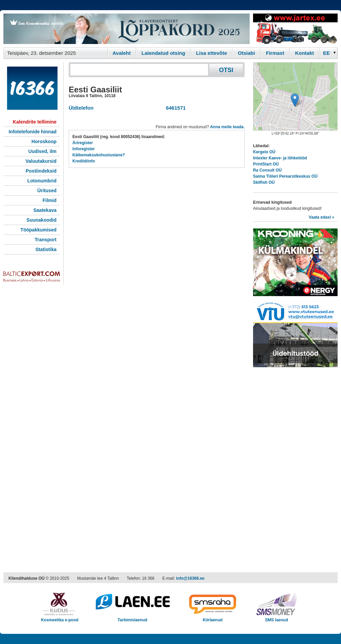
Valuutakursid (41, 161)
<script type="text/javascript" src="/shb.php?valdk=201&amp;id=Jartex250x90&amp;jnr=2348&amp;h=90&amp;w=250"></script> (295, 29)
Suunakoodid (41, 220)
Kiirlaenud (213, 618)
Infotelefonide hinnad (32, 132)
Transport (46, 240)
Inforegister (84, 149)
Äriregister (83, 143)
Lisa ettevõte (211, 53)
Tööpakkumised (38, 230)
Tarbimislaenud (132, 618)
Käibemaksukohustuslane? (99, 155)
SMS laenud (277, 618)
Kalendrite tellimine (35, 122)
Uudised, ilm (42, 151)
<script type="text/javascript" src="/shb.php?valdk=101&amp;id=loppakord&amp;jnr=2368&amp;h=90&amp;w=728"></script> (127, 29)
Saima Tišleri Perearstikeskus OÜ (285, 176)
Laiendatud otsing (163, 53)
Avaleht (122, 53)
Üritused (47, 191)
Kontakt (304, 53)
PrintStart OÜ (266, 164)
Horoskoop (44, 141)
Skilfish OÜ (264, 182)
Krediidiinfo (84, 161)
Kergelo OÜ (264, 152)
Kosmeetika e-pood (60, 618)
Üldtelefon (81, 108)
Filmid (50, 200)
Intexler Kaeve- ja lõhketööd (280, 158)
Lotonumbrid (42, 181)
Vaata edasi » (322, 217)
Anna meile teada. (227, 127)
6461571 (174, 108)
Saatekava (45, 210)
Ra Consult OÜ (267, 170)
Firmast (275, 53)
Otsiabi (246, 53)
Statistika (46, 249)
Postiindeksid (41, 171)
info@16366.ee (190, 578)
